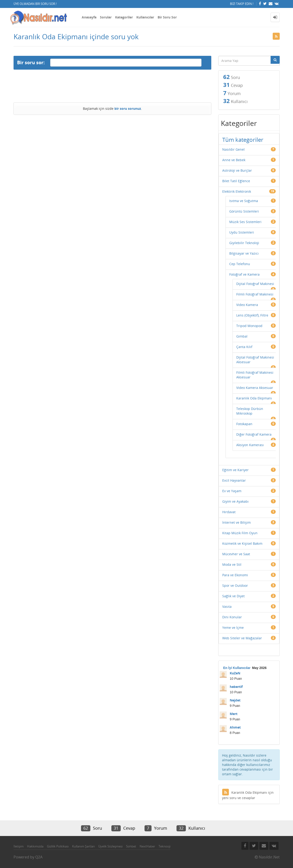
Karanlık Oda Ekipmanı (254, 398)
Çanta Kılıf (244, 347)
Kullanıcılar (145, 17)
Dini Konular (232, 617)
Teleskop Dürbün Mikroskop (250, 411)
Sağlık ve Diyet (233, 596)
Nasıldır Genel (233, 149)
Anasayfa (89, 17)
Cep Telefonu (240, 264)
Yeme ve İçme (233, 628)
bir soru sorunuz (128, 108)
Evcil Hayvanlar (234, 480)
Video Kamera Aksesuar (255, 388)
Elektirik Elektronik (237, 191)
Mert (234, 714)
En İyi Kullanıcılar (237, 668)
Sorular (106, 17)
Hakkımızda (35, 846)
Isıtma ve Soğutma (244, 201)
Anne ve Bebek (234, 160)
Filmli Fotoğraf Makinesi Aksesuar (255, 375)
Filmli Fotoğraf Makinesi (255, 294)
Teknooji (164, 846)
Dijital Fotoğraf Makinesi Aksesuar (255, 360)
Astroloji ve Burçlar (237, 170)
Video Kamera (247, 305)
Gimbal (242, 336)
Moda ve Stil (232, 564)
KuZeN (235, 673)
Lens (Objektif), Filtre (252, 315)
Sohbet (131, 846)
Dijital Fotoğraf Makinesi (255, 284)
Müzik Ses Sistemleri (245, 222)
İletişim (19, 846)
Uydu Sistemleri (242, 232)
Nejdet (235, 700)
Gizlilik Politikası (58, 846)
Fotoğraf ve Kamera (244, 274)
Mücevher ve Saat (236, 554)
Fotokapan (244, 424)
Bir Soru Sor (167, 17)
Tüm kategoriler (243, 140)
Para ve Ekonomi (235, 575)
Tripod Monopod (249, 326)
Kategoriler (124, 17)
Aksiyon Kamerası (250, 445)
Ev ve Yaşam (232, 491)
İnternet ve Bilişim (237, 522)
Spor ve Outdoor (235, 585)
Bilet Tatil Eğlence (236, 181)
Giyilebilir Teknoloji (244, 243)
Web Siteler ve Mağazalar (242, 638)
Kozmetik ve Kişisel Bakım (242, 543)
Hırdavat (229, 512)
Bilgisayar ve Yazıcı (244, 253)
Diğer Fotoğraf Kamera (254, 434)
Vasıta (227, 607)
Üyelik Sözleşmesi (110, 846)
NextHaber (147, 846)
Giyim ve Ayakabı (235, 501)
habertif (236, 687)
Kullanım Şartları (83, 846)
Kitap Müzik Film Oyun (240, 533)
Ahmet (235, 727)
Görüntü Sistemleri (244, 211)
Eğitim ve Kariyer (235, 470)
